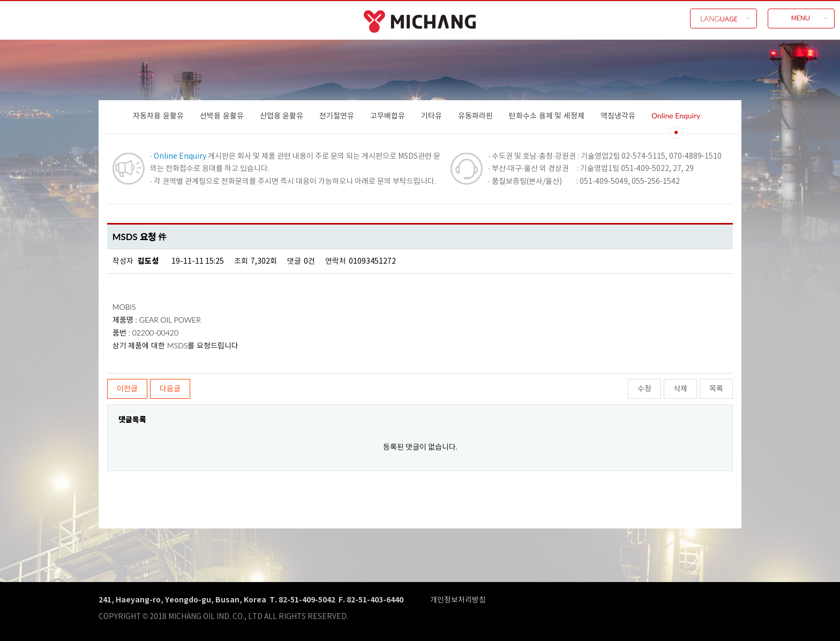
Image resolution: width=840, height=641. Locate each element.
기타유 (432, 115)
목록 (716, 388)
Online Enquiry (676, 115)
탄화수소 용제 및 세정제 (547, 115)
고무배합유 (388, 115)
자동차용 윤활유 (158, 115)
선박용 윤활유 (222, 115)
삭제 (680, 388)
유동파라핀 (475, 115)
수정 (644, 388)
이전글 (127, 388)
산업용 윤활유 (282, 115)
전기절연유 (337, 115)
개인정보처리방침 (458, 599)
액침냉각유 (618, 115)
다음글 (170, 388)
